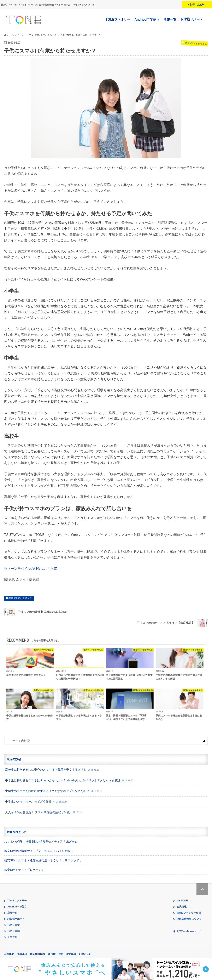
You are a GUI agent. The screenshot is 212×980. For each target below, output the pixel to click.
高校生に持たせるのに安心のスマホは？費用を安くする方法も (53, 770)
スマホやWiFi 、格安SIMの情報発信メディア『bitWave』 (42, 842)
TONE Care (14, 931)
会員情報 (182, 907)
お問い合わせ (86, 954)
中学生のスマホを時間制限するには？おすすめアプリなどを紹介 (54, 791)
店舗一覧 (170, 19)
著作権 (52, 954)
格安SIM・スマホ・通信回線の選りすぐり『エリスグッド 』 (43, 860)
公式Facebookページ (189, 931)
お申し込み (197, 5)
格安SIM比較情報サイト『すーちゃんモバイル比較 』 (39, 851)
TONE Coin (14, 925)
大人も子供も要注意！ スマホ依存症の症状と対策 (44, 812)
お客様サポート (192, 19)
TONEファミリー (118, 19)
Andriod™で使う (147, 19)
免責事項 (22, 954)
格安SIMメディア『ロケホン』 (24, 870)
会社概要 (9, 954)
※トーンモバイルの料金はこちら (29, 569)
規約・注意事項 (67, 954)
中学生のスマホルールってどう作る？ (37, 802)
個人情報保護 (37, 954)
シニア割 (12, 937)
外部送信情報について (189, 919)
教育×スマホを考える (20, 598)
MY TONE (182, 901)
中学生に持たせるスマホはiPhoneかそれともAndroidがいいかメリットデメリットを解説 (70, 780)
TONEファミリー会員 (189, 913)
